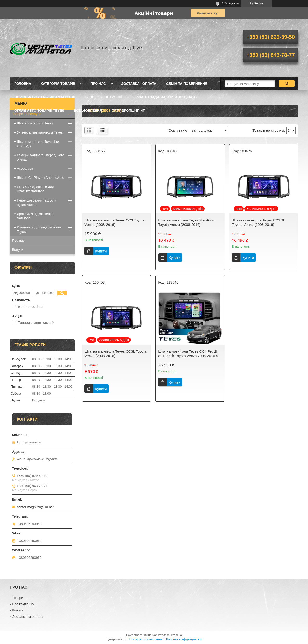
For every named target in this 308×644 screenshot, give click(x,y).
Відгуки (18, 250)
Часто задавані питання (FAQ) (166, 97)
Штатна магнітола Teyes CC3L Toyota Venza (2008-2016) (115, 354)
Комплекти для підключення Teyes (39, 229)
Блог (89, 97)
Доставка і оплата (139, 84)
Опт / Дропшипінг (128, 111)
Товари (18, 598)
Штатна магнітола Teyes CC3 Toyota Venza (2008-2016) (114, 222)
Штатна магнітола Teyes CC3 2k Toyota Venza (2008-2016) (258, 222)
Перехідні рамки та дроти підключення (37, 202)
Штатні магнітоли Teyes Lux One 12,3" (38, 144)
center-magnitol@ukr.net (35, 507)
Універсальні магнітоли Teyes (40, 132)
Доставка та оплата (27, 617)
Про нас (98, 84)
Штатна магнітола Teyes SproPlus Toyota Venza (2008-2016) (186, 222)
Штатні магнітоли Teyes (35, 123)
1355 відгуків (230, 3)
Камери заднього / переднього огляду (41, 157)
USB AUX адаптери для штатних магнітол (35, 189)
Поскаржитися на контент (147, 639)
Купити (101, 251)
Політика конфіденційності (184, 639)
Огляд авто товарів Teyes (39, 111)
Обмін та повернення (187, 84)
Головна (23, 84)
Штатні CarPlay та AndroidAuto (40, 178)
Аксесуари (25, 169)
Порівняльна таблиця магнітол (45, 97)
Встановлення (88, 111)
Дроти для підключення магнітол (35, 216)
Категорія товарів (58, 84)
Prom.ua (176, 635)
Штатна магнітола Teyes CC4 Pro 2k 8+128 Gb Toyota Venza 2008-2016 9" (189, 354)
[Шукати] (287, 84)
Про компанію (23, 604)
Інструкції (113, 97)
